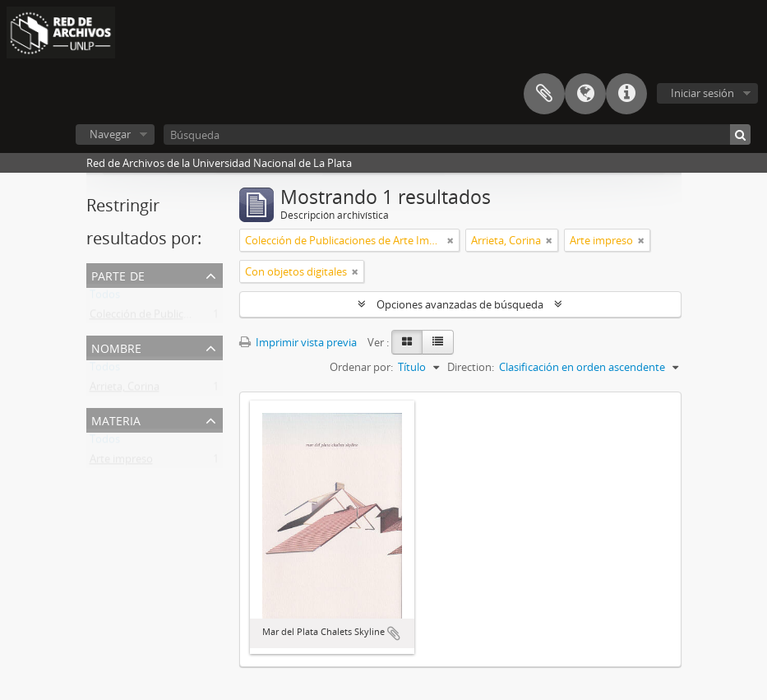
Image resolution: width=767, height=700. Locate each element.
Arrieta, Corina (125, 390)
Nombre (116, 347)
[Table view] (438, 342)
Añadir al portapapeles (394, 633)
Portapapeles (544, 94)
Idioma (585, 94)
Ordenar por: (361, 367)
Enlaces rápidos (626, 94)
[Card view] (407, 342)
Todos (105, 298)
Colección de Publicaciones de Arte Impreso (196, 318)
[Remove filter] (450, 240)
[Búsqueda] (457, 134)
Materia (116, 419)
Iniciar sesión (702, 93)
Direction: (471, 367)
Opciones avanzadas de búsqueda (460, 304)
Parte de (118, 274)
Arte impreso (121, 462)
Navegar (110, 134)
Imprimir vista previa (298, 342)
